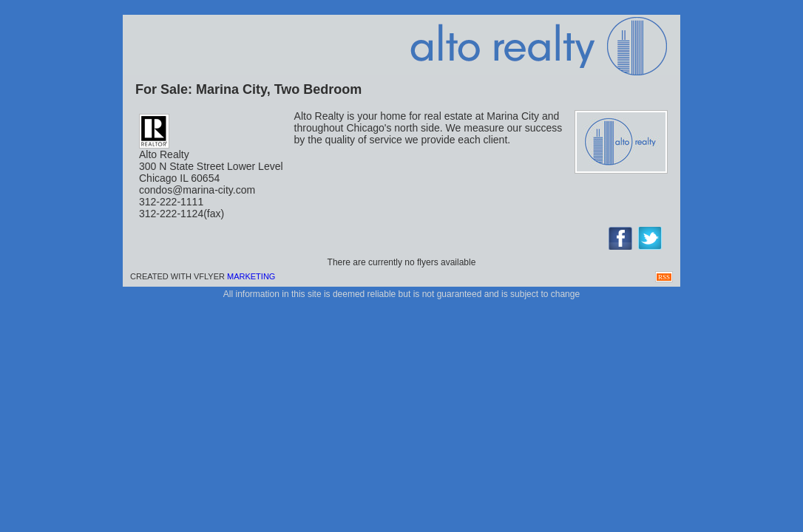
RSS (664, 277)
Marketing (251, 276)
